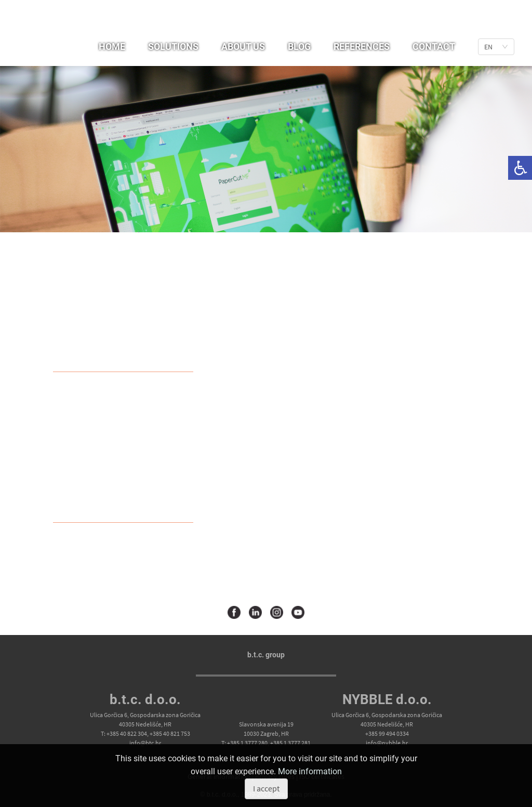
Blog (299, 47)
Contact (434, 47)
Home (112, 47)
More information (310, 771)
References (362, 47)
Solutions (173, 47)
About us (243, 47)
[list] (496, 47)
